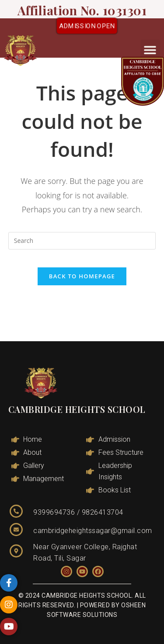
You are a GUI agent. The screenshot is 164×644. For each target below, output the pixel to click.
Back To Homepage (82, 276)
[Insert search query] (82, 241)
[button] (150, 50)
